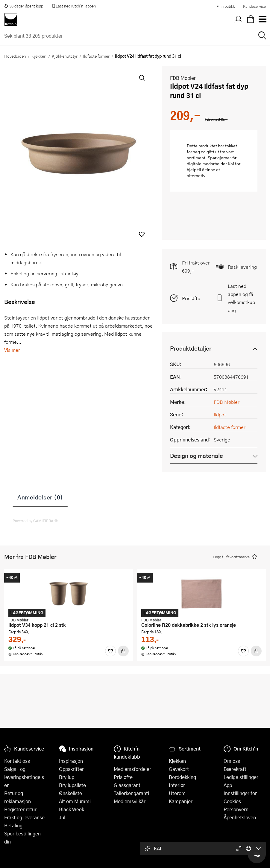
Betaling (13, 825)
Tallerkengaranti (131, 793)
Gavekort (179, 769)
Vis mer (12, 350)
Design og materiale (197, 456)
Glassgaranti (128, 785)
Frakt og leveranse (24, 817)
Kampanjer (181, 801)
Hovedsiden (15, 56)
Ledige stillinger (241, 777)
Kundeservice (254, 6)
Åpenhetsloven (240, 817)
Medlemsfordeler (132, 769)
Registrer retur (20, 809)
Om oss (232, 761)
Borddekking (182, 777)
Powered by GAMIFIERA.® (35, 521)
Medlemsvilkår (130, 801)
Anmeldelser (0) (40, 497)
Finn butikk (226, 6)
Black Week (72, 809)
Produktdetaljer (191, 348)
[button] (142, 234)
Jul (62, 817)
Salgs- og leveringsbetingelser (24, 777)
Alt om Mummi (75, 801)
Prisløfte (191, 298)
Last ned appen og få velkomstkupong (241, 298)
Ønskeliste (70, 793)
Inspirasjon (71, 761)
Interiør (177, 785)
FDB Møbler (183, 78)
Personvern (236, 809)
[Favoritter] (110, 651)
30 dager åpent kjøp (24, 6)
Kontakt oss (17, 761)
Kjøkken (39, 56)
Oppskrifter (71, 769)
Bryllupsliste (72, 785)
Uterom (177, 793)
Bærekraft (235, 769)
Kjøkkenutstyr (65, 56)
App (228, 785)
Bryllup (67, 777)
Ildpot (220, 414)
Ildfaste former (96, 56)
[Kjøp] (123, 651)
